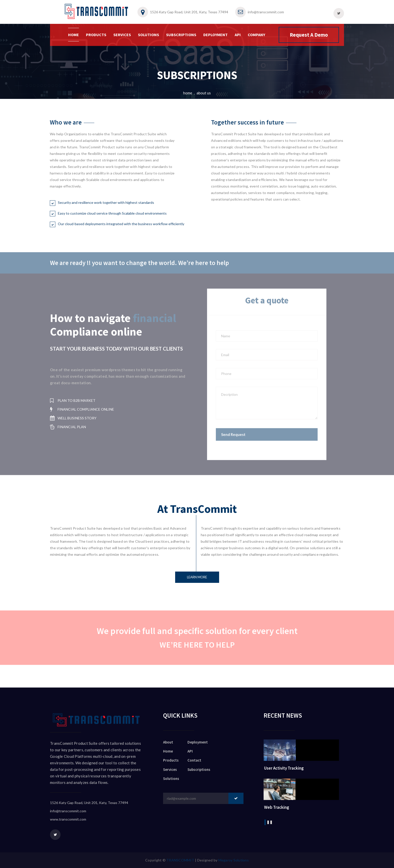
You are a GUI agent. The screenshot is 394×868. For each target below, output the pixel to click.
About (168, 742)
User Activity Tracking (284, 768)
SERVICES (122, 35)
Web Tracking (277, 807)
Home (188, 93)
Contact (194, 760)
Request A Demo (309, 35)
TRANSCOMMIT (180, 860)
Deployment (198, 742)
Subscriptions (199, 769)
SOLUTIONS (149, 35)
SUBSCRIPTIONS (181, 35)
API (238, 35)
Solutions (171, 779)
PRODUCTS (96, 35)
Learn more (197, 577)
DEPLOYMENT (215, 35)
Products (171, 760)
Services (170, 769)
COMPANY (256, 35)
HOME (73, 35)
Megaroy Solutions (234, 860)
